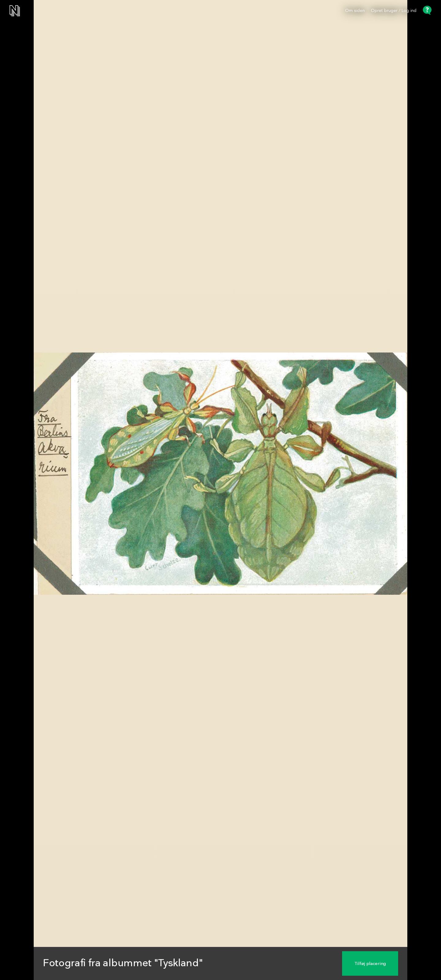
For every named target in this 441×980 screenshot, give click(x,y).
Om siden (355, 11)
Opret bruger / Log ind (394, 11)
